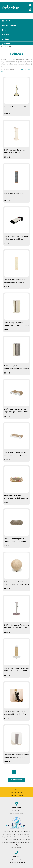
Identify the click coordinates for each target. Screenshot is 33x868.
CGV (17, 790)
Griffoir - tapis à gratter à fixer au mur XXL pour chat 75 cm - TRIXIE (16, 757)
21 (7, 460)
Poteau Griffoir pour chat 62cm (16, 107)
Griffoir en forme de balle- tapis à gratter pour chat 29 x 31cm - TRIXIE (16, 585)
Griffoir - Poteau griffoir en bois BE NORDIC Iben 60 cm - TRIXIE (16, 670)
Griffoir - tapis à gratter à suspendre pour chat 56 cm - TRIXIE (15, 282)
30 (7, 373)
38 (7, 589)
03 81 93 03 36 (17, 860)
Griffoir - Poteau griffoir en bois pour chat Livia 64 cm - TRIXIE (16, 627)
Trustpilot (3, 1)
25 (7, 416)
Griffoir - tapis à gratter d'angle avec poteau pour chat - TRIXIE (16, 326)
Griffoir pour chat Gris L (13, 193)
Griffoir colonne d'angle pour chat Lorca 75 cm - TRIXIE (15, 151)
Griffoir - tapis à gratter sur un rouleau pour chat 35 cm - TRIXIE (16, 239)
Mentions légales (17, 792)
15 (7, 114)
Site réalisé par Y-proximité (17, 795)
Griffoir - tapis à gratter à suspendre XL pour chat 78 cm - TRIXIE (16, 714)
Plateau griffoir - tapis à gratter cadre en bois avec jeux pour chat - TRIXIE (16, 498)
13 (7, 503)
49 (7, 675)
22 (7, 330)
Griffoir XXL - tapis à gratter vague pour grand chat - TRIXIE (16, 411)
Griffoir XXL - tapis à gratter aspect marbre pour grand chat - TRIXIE (16, 455)
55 (7, 157)
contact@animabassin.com (17, 862)
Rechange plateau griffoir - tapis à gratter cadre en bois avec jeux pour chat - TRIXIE (15, 541)
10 (7, 200)
